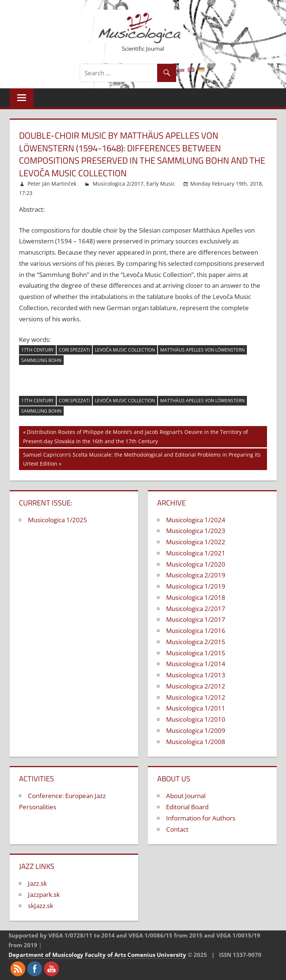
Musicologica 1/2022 (196, 542)
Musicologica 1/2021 (196, 553)
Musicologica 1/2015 (196, 653)
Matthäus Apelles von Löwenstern (202, 350)
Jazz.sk (37, 883)
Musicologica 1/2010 (196, 719)
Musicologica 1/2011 (196, 708)
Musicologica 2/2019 (196, 575)
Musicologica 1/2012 (196, 697)
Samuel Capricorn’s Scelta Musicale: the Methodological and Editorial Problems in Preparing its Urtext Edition (142, 459)
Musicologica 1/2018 (196, 597)
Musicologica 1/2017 (196, 619)
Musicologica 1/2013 (196, 675)
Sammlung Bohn (41, 360)
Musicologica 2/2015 (196, 642)
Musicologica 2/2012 (196, 686)
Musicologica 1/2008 (196, 742)
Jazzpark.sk (44, 894)
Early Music (161, 184)
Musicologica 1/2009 (196, 730)
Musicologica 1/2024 (196, 520)
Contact (177, 829)
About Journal (186, 796)
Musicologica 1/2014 (196, 664)
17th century (37, 350)
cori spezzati (74, 350)
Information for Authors (201, 818)
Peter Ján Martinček (52, 184)
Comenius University (157, 955)
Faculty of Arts (105, 955)
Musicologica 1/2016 (196, 631)
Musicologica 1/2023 (196, 531)
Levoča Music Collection (125, 350)
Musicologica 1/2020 (196, 564)
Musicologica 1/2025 (58, 520)
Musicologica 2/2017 (118, 184)
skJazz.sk (41, 906)
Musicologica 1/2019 (196, 586)
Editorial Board (187, 807)
